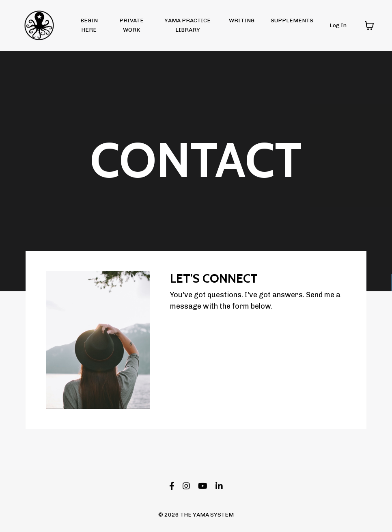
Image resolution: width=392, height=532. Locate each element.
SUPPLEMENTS (292, 21)
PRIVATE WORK (131, 25)
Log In (338, 25)
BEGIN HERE (89, 25)
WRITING (242, 21)
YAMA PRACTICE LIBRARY (187, 25)
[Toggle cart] (369, 26)
